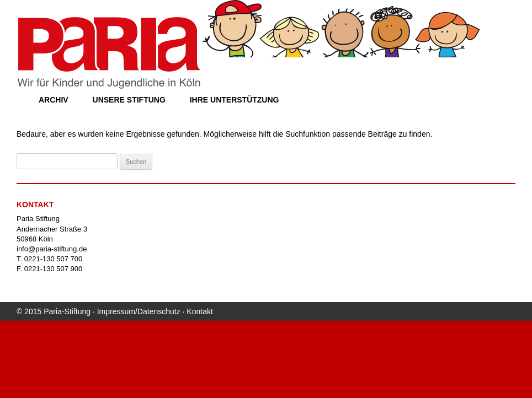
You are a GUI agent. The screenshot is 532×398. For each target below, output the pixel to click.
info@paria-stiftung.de (52, 249)
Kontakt (199, 311)
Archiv (54, 100)
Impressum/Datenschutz (139, 311)
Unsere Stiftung (129, 100)
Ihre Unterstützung (235, 100)
